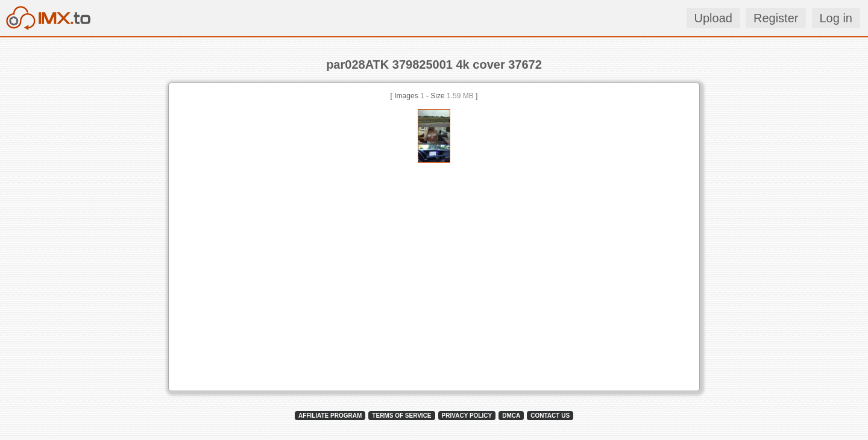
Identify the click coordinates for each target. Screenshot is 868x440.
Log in (836, 18)
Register (776, 18)
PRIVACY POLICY (467, 416)
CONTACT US (550, 416)
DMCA (511, 416)
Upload (713, 18)
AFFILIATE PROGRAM (330, 416)
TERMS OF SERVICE (401, 416)
